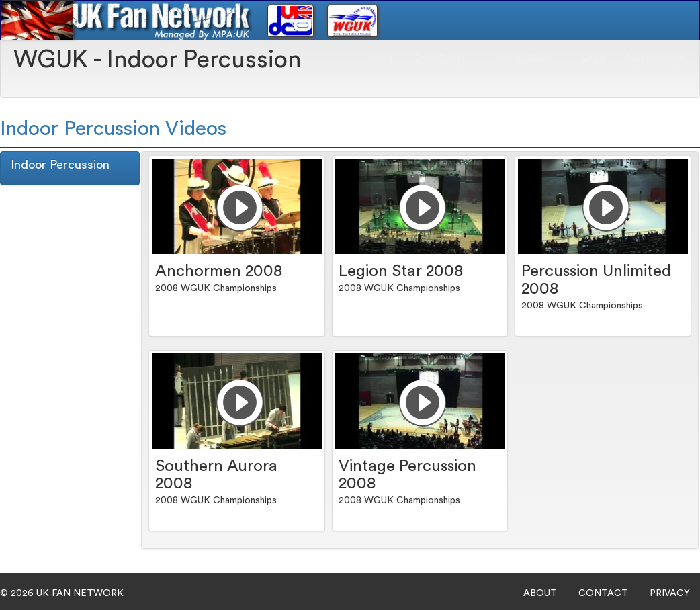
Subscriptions (654, 58)
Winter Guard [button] (528, 58)
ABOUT (540, 593)
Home (380, 58)
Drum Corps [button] (444, 58)
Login (594, 58)
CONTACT (603, 593)
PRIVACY (670, 593)
